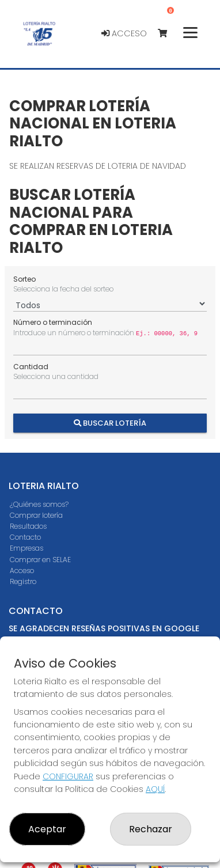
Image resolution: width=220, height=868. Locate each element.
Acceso (124, 33)
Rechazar (151, 829)
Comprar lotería (36, 515)
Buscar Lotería (110, 422)
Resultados (28, 526)
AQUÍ (155, 789)
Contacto (25, 537)
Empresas (26, 548)
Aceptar (47, 829)
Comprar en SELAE (40, 560)
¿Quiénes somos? (39, 504)
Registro (23, 581)
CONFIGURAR (68, 776)
